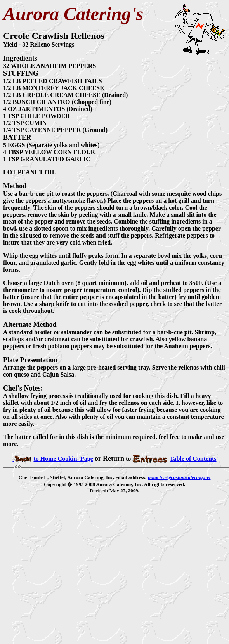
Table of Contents (174, 459)
